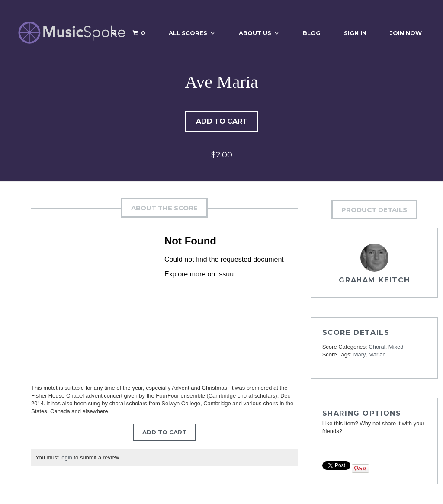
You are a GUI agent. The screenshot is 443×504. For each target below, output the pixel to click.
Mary (360, 355)
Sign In (355, 33)
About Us (255, 33)
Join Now (406, 33)
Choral (377, 348)
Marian (377, 355)
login (66, 458)
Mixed (396, 348)
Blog (312, 33)
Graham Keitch (374, 281)
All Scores (188, 33)
